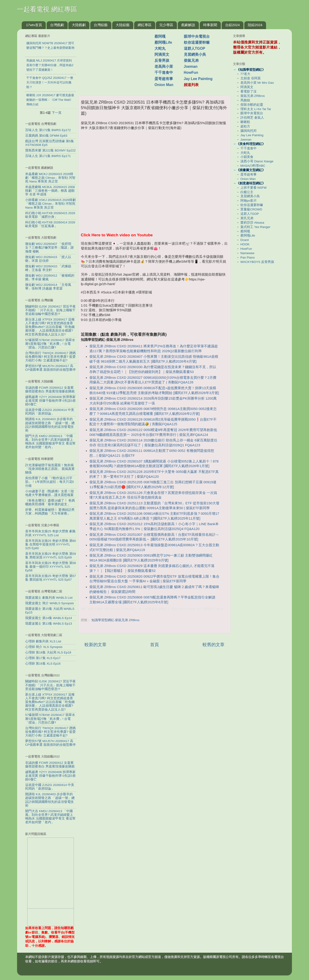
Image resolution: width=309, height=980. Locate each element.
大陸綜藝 (123, 25)
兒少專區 (166, 25)
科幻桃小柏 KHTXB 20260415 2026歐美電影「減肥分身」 (50, 215)
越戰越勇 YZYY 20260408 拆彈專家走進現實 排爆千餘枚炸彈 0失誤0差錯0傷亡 (50, 401)
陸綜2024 (255, 25)
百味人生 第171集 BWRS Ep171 (48, 156)
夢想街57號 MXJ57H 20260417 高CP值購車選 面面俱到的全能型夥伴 (50, 368)
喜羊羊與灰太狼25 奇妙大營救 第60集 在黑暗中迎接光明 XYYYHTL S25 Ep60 (51, 544)
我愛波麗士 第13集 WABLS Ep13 (49, 624)
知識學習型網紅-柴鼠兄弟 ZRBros (115, 620)
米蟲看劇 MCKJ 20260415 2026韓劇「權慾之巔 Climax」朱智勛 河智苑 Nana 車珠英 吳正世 (50, 178)
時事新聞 (210, 25)
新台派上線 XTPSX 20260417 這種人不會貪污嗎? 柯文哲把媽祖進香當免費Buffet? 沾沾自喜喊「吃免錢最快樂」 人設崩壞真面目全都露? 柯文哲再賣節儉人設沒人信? (50, 327)
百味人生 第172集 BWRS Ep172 (48, 130)
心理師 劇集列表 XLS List (43, 641)
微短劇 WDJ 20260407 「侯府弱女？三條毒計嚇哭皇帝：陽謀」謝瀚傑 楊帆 (49, 248)
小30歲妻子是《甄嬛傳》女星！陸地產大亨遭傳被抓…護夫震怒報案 (50, 493)
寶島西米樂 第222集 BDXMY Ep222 (50, 150)
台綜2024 (232, 25)
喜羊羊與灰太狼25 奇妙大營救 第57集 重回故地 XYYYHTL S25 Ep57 (51, 578)
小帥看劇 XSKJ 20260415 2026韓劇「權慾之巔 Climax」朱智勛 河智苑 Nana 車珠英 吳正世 (50, 204)
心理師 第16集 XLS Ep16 (43, 664)
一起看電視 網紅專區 (47, 9)
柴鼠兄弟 (191, 60)
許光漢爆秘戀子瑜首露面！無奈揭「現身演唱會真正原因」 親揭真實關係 (50, 469)
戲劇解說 (188, 25)
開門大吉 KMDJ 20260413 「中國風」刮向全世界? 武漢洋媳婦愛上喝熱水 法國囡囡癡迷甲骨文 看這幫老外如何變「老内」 (50, 442)
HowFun (191, 72)
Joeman (191, 66)
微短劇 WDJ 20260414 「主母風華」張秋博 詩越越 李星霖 (48, 287)
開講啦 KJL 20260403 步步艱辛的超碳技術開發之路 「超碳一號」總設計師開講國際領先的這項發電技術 (50, 425)
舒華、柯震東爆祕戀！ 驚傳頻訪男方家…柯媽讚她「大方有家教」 (50, 512)
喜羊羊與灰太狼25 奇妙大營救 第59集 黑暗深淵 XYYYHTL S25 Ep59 (51, 556)
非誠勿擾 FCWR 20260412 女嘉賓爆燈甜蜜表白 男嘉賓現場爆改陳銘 (50, 390)
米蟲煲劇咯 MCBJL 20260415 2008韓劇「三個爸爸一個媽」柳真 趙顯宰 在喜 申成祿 (50, 191)
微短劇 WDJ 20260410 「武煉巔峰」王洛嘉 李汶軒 (48, 268)
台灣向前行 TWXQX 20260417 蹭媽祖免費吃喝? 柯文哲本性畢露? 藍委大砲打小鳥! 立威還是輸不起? (50, 357)
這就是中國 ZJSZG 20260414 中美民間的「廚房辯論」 (50, 412)
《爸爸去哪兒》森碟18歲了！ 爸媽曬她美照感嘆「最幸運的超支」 (50, 502)
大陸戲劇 (79, 25)
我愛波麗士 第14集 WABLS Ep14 (49, 618)
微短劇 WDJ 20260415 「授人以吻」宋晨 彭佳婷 (48, 259)
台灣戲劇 (57, 25)
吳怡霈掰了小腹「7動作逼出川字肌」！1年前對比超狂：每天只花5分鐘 (50, 482)
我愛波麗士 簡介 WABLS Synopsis (50, 603)
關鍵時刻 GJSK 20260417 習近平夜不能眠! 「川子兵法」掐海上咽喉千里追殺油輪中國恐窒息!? (50, 310)
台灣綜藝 (101, 25)
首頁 (154, 645)
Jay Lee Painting (198, 79)
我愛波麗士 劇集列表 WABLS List (49, 598)
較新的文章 (95, 645)
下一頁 (57, 113)
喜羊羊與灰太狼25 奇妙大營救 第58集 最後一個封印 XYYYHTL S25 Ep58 (51, 567)
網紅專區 (145, 25)
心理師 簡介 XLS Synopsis (44, 647)
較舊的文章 (214, 645)
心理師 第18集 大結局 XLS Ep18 (48, 652)
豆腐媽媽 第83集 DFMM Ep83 (46, 136)
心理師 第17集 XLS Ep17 (43, 658)
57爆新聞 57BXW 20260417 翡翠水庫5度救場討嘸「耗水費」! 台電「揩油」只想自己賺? (50, 344)
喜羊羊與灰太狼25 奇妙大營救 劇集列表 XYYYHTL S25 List (50, 533)
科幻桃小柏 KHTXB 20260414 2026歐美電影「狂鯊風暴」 (50, 224)
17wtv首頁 (34, 25)
